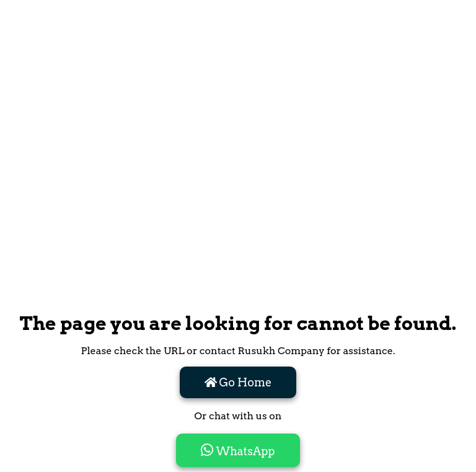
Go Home (238, 382)
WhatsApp (238, 450)
